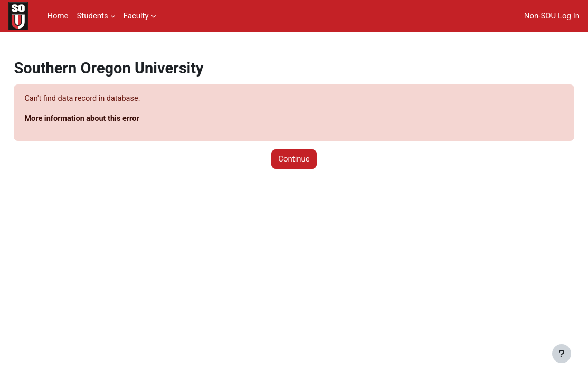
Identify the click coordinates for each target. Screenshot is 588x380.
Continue (294, 160)
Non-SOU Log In (552, 16)
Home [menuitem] (58, 16)
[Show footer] (562, 354)
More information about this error (107, 119)
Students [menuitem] (92, 16)
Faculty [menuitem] (136, 16)
